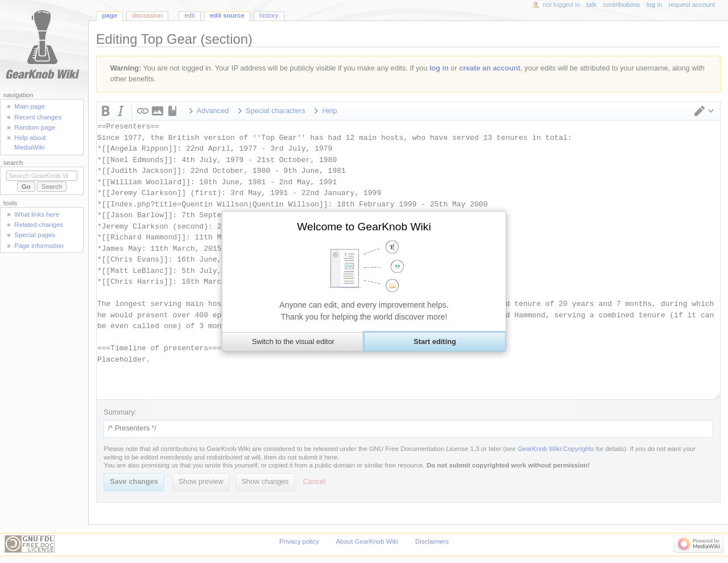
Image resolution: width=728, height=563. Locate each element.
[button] (293, 342)
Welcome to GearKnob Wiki (364, 227)
